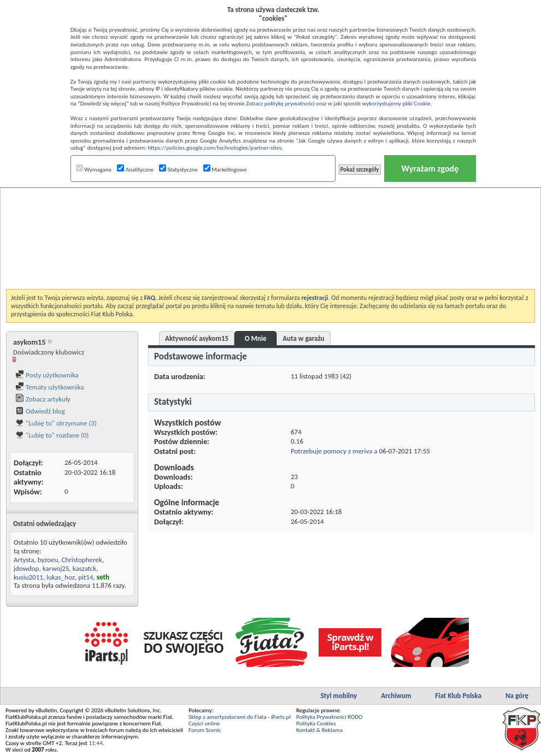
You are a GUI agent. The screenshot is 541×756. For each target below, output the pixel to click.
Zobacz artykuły (43, 399)
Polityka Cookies (316, 723)
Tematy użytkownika (50, 387)
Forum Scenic (205, 730)
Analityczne (135, 170)
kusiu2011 (28, 577)
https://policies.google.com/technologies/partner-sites (214, 148)
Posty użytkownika (47, 375)
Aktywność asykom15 (197, 338)
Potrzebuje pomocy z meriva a (334, 451)
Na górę (517, 696)
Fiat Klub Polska (458, 696)
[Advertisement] (270, 210)
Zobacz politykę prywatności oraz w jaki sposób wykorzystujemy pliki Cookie (338, 104)
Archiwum (396, 696)
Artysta (24, 560)
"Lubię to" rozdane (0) (52, 435)
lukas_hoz (61, 577)
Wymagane (94, 170)
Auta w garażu (303, 338)
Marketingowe (225, 170)
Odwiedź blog (40, 411)
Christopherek (82, 560)
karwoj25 (56, 568)
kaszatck (85, 568)
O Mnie (256, 338)
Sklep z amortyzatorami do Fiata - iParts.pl (240, 717)
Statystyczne (178, 170)
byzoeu (48, 560)
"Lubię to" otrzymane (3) (56, 423)
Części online (204, 723)
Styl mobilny (339, 696)
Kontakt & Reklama (319, 730)
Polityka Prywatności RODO (329, 717)
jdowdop (26, 568)
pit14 (86, 577)
